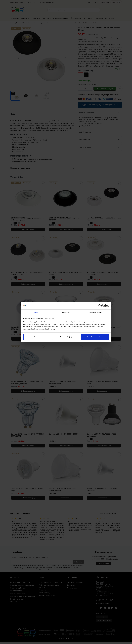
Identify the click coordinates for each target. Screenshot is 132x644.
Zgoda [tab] (36, 312)
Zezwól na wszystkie (95, 337)
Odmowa (37, 337)
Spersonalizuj (66, 337)
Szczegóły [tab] (66, 312)
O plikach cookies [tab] (96, 312)
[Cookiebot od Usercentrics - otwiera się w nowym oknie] (100, 306)
